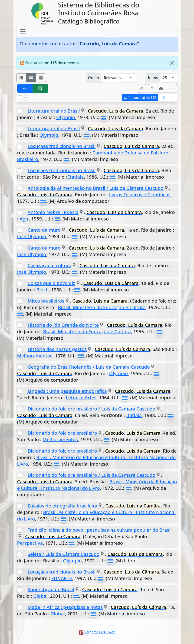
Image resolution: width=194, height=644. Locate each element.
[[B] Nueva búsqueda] (40, 88)
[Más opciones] (171, 88)
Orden (94, 78)
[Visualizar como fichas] (21, 78)
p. (140, 97)
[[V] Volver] (25, 88)
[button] (152, 88)
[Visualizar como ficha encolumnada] (31, 78)
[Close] (172, 63)
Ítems (153, 78)
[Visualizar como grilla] (41, 78)
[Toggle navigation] (23, 31)
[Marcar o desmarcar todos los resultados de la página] (20, 97)
